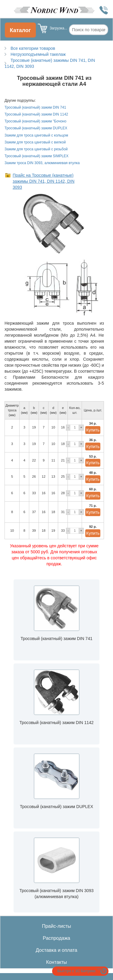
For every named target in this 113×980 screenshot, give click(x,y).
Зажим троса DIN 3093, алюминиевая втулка (42, 163)
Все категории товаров (33, 48)
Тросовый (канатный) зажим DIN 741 (35, 107)
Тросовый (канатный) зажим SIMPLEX (36, 156)
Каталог (20, 30)
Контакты (56, 962)
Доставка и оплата (56, 950)
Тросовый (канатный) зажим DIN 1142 (36, 114)
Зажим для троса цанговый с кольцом (36, 135)
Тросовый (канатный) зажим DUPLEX (36, 128)
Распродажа (56, 938)
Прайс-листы (56, 926)
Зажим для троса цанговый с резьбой (36, 149)
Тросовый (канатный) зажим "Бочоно (35, 121)
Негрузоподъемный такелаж (38, 54)
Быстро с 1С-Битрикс (77, 971)
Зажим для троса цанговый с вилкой (35, 142)
